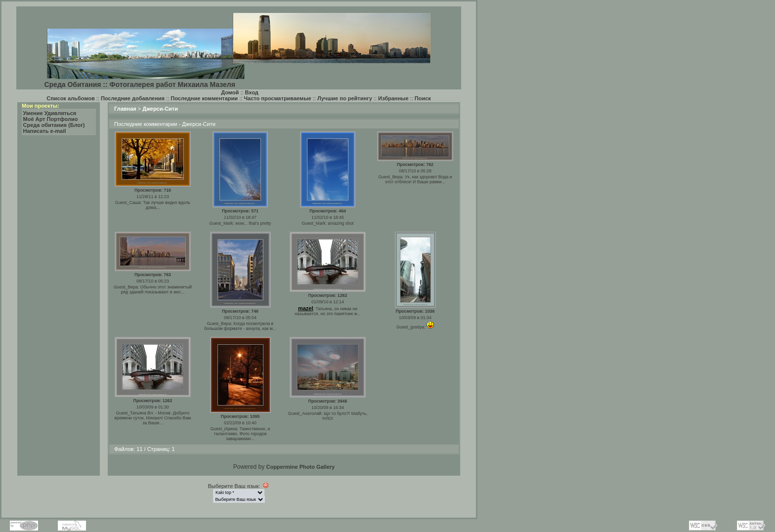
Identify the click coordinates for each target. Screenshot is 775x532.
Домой (230, 92)
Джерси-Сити (160, 109)
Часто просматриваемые (277, 98)
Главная (125, 109)
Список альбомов (70, 98)
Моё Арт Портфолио (51, 119)
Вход (252, 92)
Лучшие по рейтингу (345, 98)
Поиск (423, 98)
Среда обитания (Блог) (54, 125)
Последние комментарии (204, 98)
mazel (306, 308)
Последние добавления (133, 98)
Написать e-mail (45, 131)
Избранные (393, 98)
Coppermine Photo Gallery (300, 467)
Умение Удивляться (50, 113)
